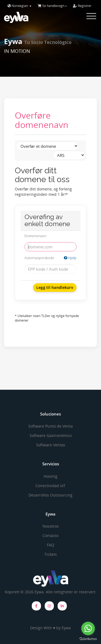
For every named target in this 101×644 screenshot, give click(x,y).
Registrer (82, 6)
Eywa (66, 628)
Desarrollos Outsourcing (50, 495)
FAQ (50, 545)
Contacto (50, 536)
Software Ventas (51, 445)
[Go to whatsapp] (88, 628)
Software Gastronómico (51, 435)
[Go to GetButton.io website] (88, 639)
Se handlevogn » (52, 6)
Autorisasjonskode (50, 258)
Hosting (50, 476)
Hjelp (70, 258)
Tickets (51, 554)
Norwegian (20, 6)
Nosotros (51, 526)
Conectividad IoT (50, 486)
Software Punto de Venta (50, 426)
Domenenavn (35, 236)
